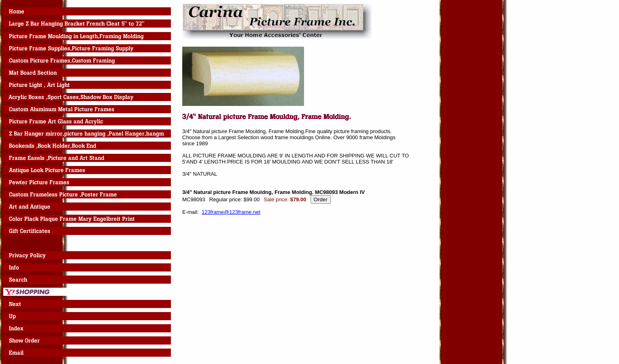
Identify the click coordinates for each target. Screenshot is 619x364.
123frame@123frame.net (231, 212)
